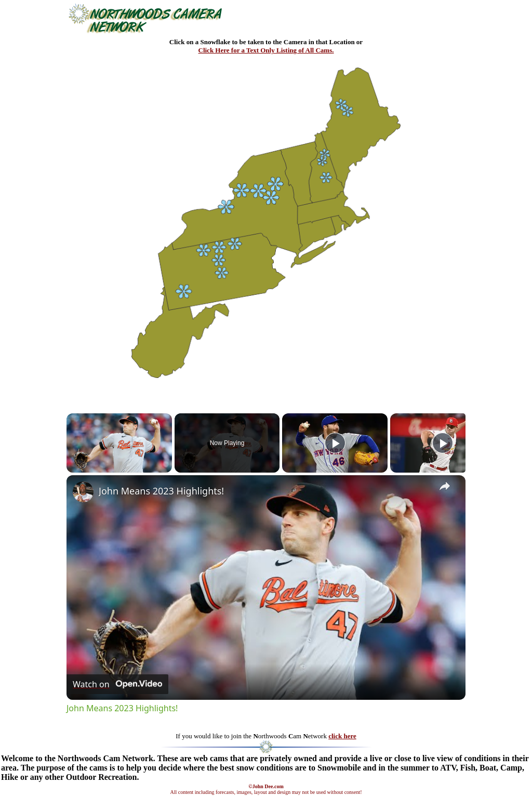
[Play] (335, 443)
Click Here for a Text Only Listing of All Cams (265, 50)
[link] (83, 492)
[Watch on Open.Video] (117, 684)
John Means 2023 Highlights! (161, 491)
